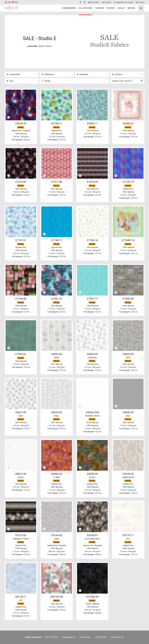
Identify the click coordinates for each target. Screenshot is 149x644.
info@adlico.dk (117, 637)
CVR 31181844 (51, 637)
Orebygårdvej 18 (69, 637)
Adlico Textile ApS (33, 637)
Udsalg (47, 88)
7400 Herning (85, 637)
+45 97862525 (101, 637)
